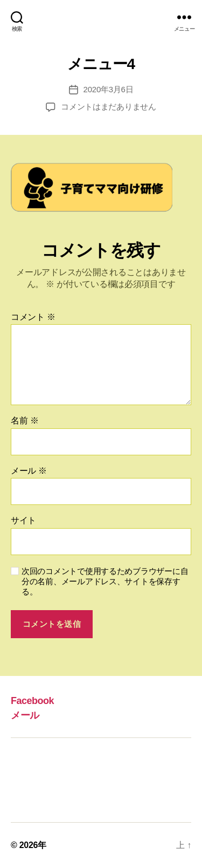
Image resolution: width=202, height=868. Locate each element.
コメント (33, 317)
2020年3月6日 (109, 89)
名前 (25, 421)
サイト (23, 520)
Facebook (32, 701)
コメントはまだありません (109, 107)
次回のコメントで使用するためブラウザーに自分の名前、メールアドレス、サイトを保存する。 (105, 581)
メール (29, 471)
